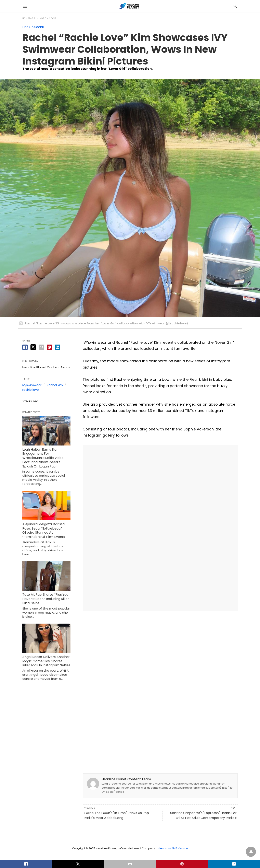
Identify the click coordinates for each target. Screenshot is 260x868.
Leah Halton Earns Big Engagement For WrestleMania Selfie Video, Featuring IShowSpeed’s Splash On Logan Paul (43, 458)
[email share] (41, 347)
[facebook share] (25, 347)
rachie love (31, 390)
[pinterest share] (49, 347)
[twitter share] (33, 347)
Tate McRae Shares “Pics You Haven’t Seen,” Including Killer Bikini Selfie (46, 599)
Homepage (29, 18)
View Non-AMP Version (173, 848)
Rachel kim (55, 385)
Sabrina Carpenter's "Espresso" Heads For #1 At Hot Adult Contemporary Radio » (203, 815)
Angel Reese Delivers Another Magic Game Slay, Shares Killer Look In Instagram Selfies (46, 661)
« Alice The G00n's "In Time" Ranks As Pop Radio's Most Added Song (116, 815)
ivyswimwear (32, 385)
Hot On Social (49, 18)
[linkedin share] (57, 347)
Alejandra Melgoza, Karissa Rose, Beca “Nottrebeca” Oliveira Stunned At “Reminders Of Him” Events (44, 530)
